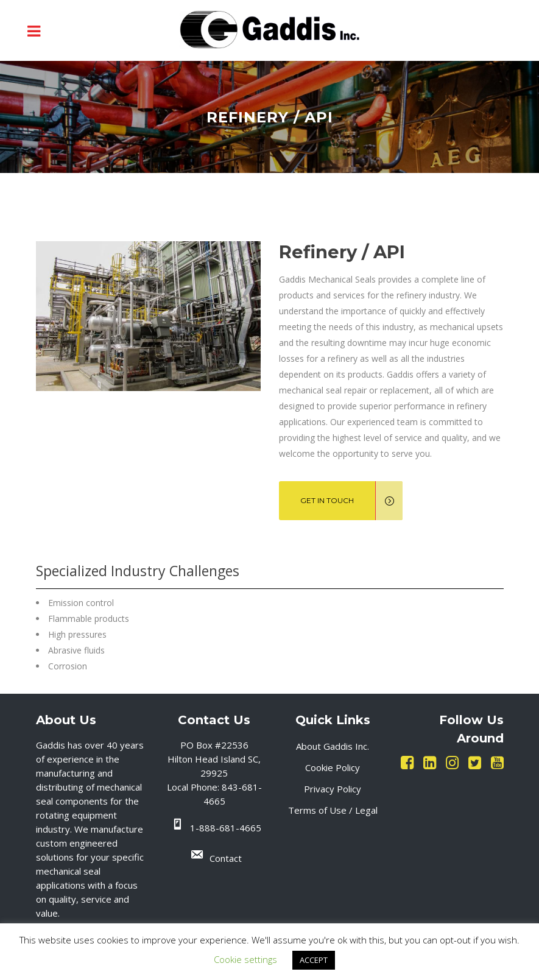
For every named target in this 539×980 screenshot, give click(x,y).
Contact (226, 858)
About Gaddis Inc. (333, 746)
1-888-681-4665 (226, 828)
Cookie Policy (333, 767)
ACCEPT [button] (314, 960)
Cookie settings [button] (245, 959)
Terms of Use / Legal (333, 810)
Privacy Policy (333, 789)
